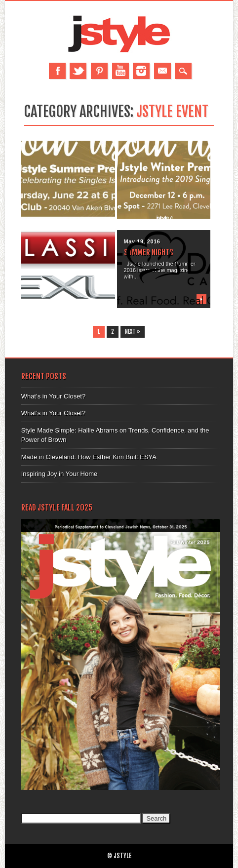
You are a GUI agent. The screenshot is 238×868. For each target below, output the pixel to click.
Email (162, 71)
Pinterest (99, 71)
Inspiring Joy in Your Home (59, 474)
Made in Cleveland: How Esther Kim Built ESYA (89, 457)
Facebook (57, 71)
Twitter (78, 71)
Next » (133, 332)
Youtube (120, 71)
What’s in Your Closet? (54, 396)
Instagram (141, 71)
